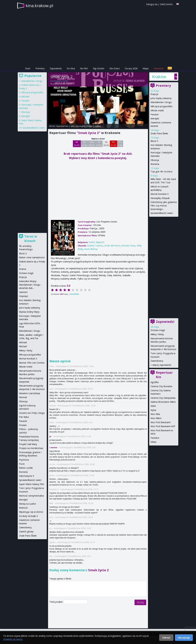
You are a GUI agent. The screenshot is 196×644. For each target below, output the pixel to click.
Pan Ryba (24, 417)
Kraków (159, 77)
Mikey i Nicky (157, 334)
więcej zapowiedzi (162, 365)
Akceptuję (184, 638)
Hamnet (23, 292)
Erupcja (154, 94)
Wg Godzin (99, 68)
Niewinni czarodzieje (30, 393)
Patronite (159, 68)
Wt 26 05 (77, 144)
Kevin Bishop (91, 249)
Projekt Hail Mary (28, 444)
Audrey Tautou (95, 246)
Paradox (155, 438)
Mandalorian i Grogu (161, 102)
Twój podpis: (57, 602)
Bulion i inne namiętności (32, 257)
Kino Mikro (156, 418)
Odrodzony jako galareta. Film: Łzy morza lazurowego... (164, 205)
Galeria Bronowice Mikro (163, 402)
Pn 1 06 (120, 144)
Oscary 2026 (131, 68)
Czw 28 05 (92, 144)
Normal (23, 397)
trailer (90, 126)
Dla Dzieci (115, 68)
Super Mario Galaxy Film (32, 484)
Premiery (40, 68)
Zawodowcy (157, 361)
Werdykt (155, 119)
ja (50, 436)
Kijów (153, 410)
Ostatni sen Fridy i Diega (32, 413)
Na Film (84, 68)
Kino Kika (155, 414)
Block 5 (154, 141)
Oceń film (75, 294)
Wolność (23, 508)
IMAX (153, 406)
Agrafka (155, 382)
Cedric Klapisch (66, 84)
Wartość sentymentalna (31, 496)
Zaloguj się (152, 4)
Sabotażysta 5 (26, 476)
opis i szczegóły (78, 126)
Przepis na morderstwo (31, 448)
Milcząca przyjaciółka (161, 106)
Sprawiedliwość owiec (162, 213)
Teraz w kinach (31, 239)
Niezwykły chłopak (160, 198)
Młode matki (157, 110)
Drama (23, 269)
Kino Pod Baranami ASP (163, 426)
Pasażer (155, 114)
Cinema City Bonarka (161, 386)
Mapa (146, 68)
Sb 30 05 (106, 144)
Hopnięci (24, 296)
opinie (98, 126)
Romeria (155, 164)
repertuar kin (62, 126)
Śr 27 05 (84, 144)
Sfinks (153, 442)
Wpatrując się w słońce (31, 512)
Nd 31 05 (113, 144)
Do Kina (71, 68)
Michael (25, 96)
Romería (23, 472)
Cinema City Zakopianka (163, 398)
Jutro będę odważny (161, 98)
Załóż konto (166, 4)
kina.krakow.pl (39, 6)
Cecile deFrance (112, 246)
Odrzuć (166, 638)
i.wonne (53, 447)
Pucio (22, 464)
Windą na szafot (27, 504)
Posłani (23, 425)
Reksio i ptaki (26, 468)
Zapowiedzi (56, 68)
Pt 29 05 (99, 144)
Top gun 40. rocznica (161, 171)
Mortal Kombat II (159, 194)
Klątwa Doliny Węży (29, 312)
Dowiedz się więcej (13, 639)
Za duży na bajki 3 (28, 516)
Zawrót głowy (26, 532)
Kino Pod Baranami (161, 422)
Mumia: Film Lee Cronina (32, 363)
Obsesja (155, 160)
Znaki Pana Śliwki (159, 133)
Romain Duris (129, 246)
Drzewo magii (158, 330)
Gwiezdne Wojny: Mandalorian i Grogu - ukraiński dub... (30, 285)
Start (28, 68)
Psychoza (24, 460)
